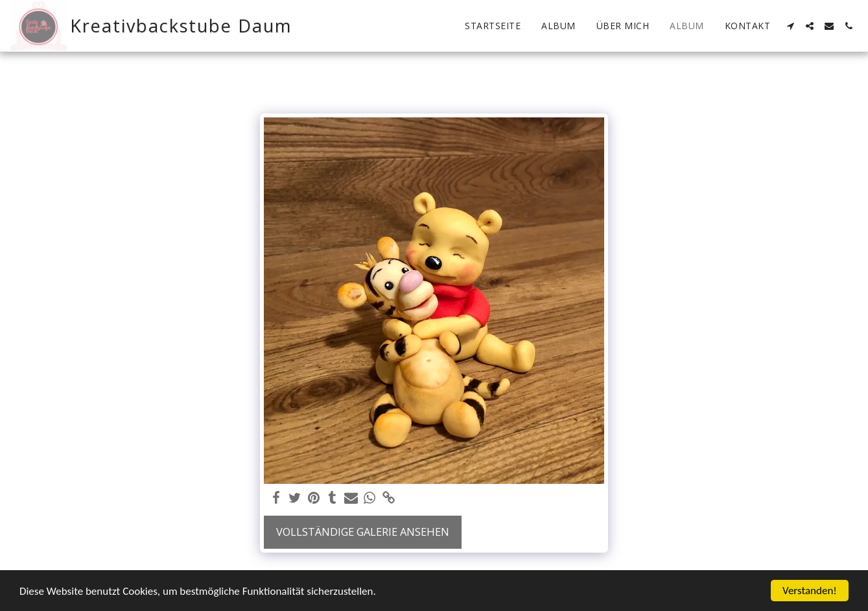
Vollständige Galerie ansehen (363, 532)
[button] (790, 26)
